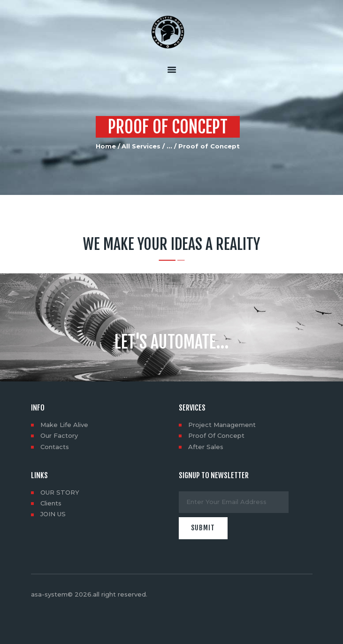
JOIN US (53, 514)
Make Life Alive (64, 425)
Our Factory (59, 435)
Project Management (222, 425)
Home (106, 146)
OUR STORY (60, 492)
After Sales (206, 447)
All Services (141, 146)
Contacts (55, 447)
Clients (51, 503)
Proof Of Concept (216, 435)
